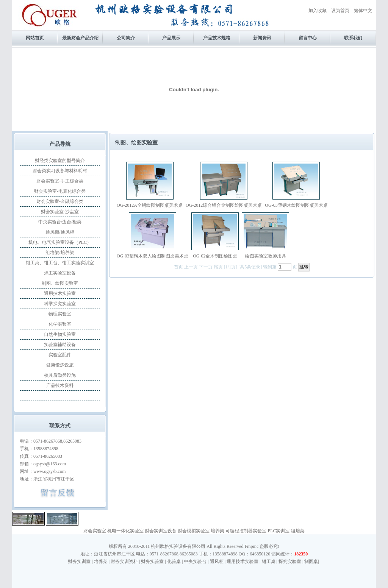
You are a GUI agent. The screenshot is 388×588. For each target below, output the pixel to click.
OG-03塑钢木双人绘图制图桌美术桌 (153, 256)
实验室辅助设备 (60, 345)
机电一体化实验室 (125, 531)
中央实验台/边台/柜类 (60, 222)
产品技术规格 (217, 38)
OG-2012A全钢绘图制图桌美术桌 (150, 205)
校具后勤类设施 (60, 375)
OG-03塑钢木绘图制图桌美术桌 (296, 205)
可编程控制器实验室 (246, 531)
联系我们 (353, 38)
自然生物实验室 (60, 334)
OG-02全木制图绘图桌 (215, 256)
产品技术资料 (60, 385)
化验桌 (174, 561)
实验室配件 (60, 355)
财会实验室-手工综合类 (60, 181)
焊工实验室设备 (60, 273)
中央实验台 (195, 561)
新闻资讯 (262, 38)
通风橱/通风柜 (60, 232)
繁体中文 (363, 11)
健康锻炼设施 (60, 365)
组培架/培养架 (60, 253)
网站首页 (35, 38)
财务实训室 (79, 561)
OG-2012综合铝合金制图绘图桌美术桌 (224, 205)
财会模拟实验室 (194, 531)
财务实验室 (152, 561)
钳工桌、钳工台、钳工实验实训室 (60, 263)
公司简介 (126, 38)
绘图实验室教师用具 (266, 256)
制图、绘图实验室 (60, 283)
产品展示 (171, 38)
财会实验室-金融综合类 (60, 201)
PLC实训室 (278, 531)
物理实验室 (60, 314)
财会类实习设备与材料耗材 (60, 171)
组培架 (298, 531)
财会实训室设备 (161, 531)
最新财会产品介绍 (80, 38)
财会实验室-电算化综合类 (60, 191)
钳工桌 (269, 561)
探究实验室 (290, 561)
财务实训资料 (124, 561)
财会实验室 (95, 531)
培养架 (217, 531)
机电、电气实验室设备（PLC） (60, 242)
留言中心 (308, 38)
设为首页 (340, 11)
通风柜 (217, 561)
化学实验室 (60, 324)
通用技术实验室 (60, 293)
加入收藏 (318, 11)
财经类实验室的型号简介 (60, 161)
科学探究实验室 (60, 304)
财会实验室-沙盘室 (60, 212)
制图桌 (311, 561)
